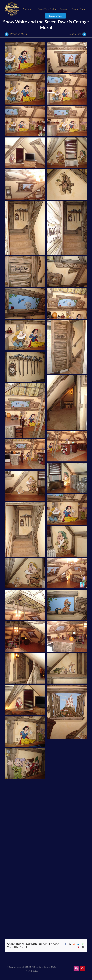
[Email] (83, 947)
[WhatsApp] (83, 944)
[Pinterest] (78, 947)
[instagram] (76, 969)
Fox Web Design (32, 971)
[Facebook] (65, 944)
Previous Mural (16, 34)
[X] (70, 944)
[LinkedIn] (78, 944)
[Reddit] (74, 944)
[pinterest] (82, 969)
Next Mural (77, 34)
